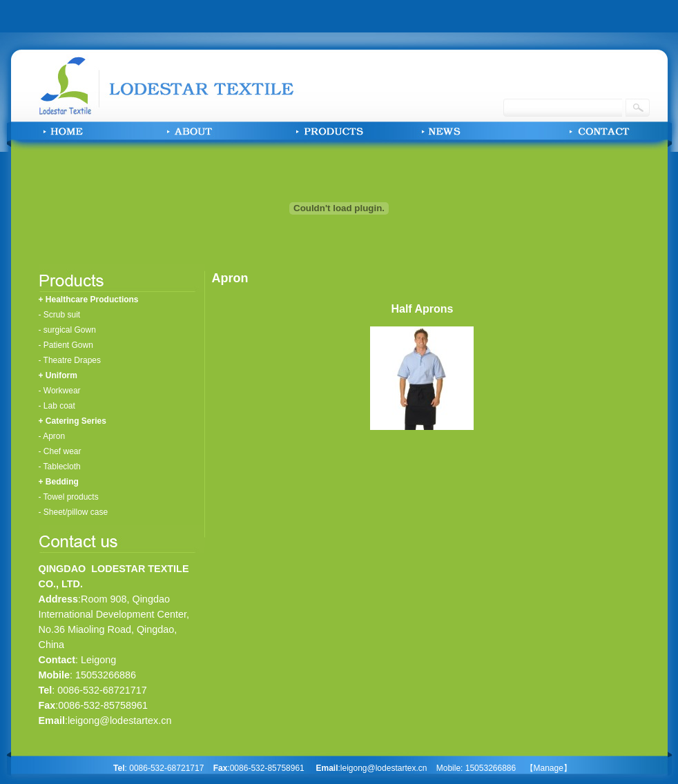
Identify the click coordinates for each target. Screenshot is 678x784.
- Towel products (69, 497)
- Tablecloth (60, 467)
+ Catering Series (72, 421)
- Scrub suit (60, 315)
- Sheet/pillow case (74, 512)
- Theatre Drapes (70, 360)
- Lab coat (57, 406)
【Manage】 (549, 768)
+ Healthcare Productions (89, 300)
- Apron (52, 436)
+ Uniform (58, 375)
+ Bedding (59, 482)
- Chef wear (60, 451)
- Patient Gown (66, 345)
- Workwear (60, 391)
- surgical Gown (67, 330)
